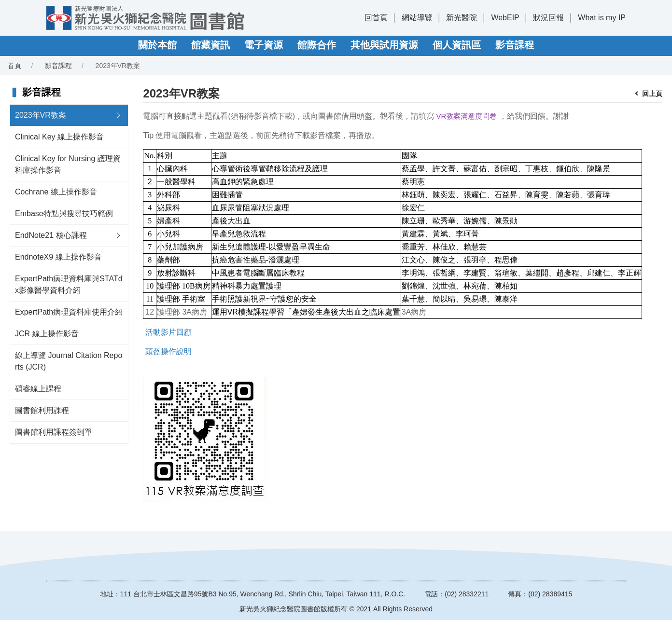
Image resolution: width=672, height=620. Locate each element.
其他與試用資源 (384, 45)
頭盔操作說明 (168, 351)
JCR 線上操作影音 (47, 334)
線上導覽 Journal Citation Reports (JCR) (69, 361)
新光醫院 (462, 18)
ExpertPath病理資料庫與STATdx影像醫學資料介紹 (69, 284)
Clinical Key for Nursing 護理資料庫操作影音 (68, 164)
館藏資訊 (210, 45)
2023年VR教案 (41, 115)
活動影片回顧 (168, 332)
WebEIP (505, 18)
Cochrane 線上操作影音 (56, 192)
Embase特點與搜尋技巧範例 (64, 214)
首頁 (14, 66)
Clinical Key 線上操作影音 (59, 137)
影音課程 (515, 45)
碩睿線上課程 (38, 389)
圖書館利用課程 (42, 410)
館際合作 (317, 45)
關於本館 (157, 45)
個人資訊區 (457, 45)
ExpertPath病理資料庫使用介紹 (69, 312)
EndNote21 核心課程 (51, 235)
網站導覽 (417, 18)
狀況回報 (548, 18)
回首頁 (376, 18)
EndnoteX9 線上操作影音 (58, 257)
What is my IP (602, 18)
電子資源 (264, 45)
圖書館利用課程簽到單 (54, 432)
